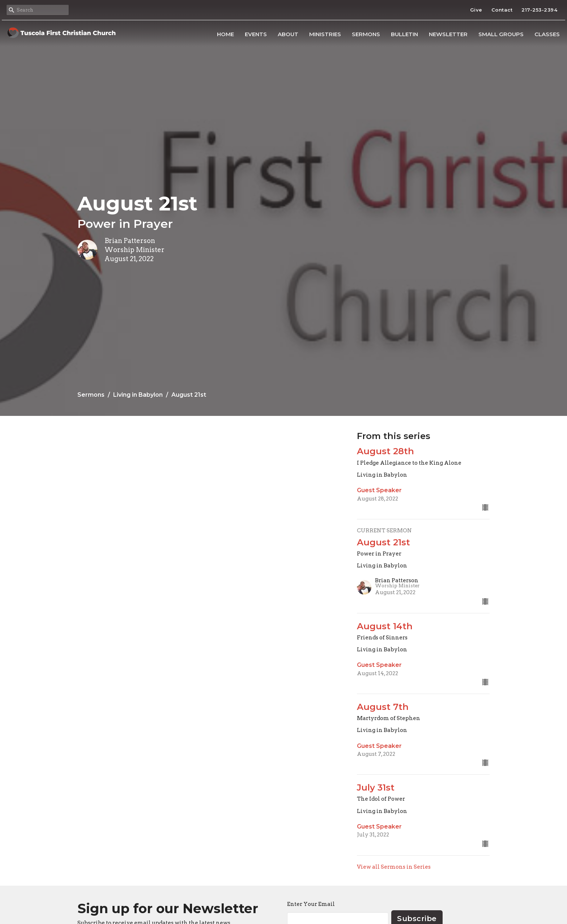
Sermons (366, 34)
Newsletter (448, 34)
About (288, 34)
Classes (547, 34)
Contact (502, 10)
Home (225, 34)
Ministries (325, 34)
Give (476, 10)
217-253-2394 (539, 10)
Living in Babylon (138, 395)
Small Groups (501, 34)
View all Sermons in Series (394, 867)
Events (256, 34)
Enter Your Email (311, 904)
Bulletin (404, 34)
